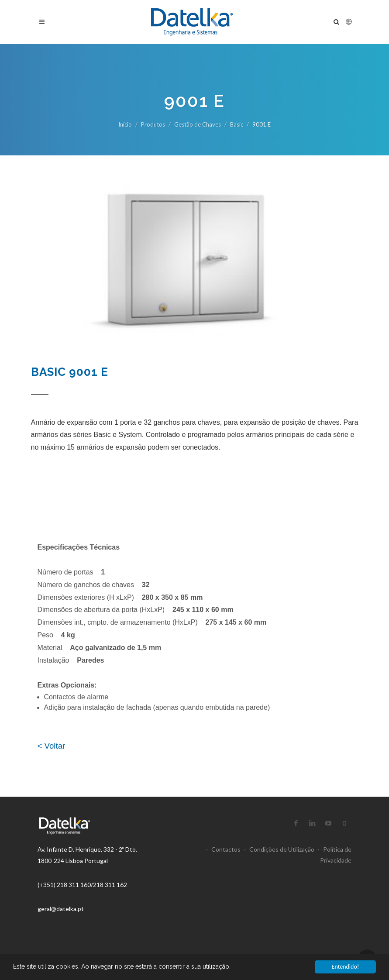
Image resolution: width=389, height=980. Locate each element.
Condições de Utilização (279, 849)
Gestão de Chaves (198, 124)
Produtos (153, 124)
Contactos (223, 849)
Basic (237, 124)
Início (125, 124)
